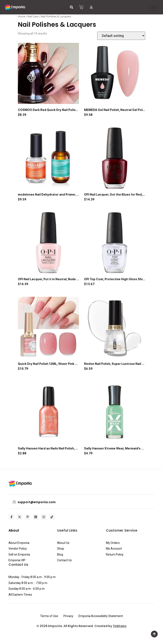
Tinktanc (120, 626)
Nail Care (33, 16)
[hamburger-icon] (154, 7)
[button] (72, 7)
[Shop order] (121, 36)
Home (22, 16)
